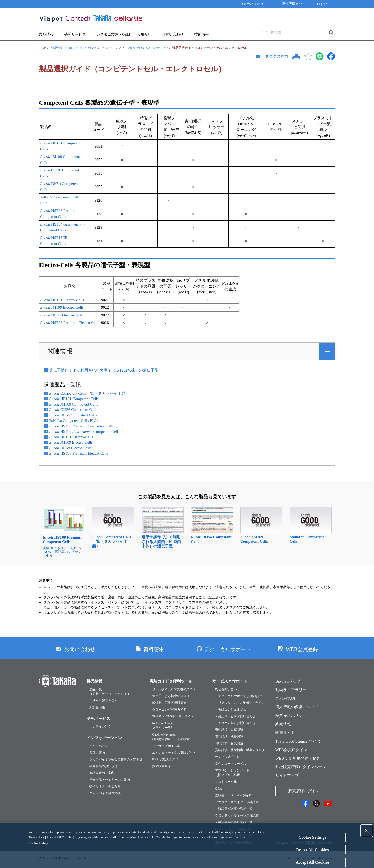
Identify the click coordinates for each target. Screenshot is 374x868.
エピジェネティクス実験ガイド (174, 753)
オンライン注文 (100, 727)
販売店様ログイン (304, 791)
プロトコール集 (226, 782)
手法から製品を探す (103, 701)
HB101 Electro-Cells (62, 300)
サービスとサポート (230, 681)
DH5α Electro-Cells (61, 315)
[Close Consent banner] (367, 831)
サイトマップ (287, 776)
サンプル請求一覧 (228, 757)
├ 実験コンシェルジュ (231, 710)
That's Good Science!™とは (298, 741)
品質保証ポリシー (291, 715)
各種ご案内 (97, 753)
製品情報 (46, 34)
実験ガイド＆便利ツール (171, 681)
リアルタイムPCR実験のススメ (174, 689)
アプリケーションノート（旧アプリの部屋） (232, 773)
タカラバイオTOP (253, 4)
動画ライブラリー (291, 690)
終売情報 (283, 724)
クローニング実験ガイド (169, 710)
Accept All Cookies (312, 862)
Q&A (219, 789)
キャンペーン (99, 746)
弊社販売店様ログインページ (301, 767)
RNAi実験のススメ (165, 759)
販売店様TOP (292, 4)
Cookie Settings (312, 837)
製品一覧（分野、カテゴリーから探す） (111, 692)
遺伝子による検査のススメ (171, 696)
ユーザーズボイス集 (166, 746)
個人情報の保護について (297, 707)
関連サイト (285, 733)
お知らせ (144, 34)
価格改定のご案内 (102, 773)
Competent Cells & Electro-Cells (147, 48)
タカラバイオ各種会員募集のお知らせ (116, 759)
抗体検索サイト (163, 766)
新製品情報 (97, 707)
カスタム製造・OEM (113, 34)
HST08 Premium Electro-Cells (70, 323)
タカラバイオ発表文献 (105, 793)
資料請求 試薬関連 (229, 730)
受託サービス (75, 34)
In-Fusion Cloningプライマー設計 (164, 725)
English (322, 4)
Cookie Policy (38, 843)
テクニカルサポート (228, 649)
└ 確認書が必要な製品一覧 (234, 809)
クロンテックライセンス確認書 (237, 816)
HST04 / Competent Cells (84, 432)
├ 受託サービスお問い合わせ (235, 716)
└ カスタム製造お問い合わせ (235, 723)
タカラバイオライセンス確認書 (237, 802)
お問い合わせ (173, 34)
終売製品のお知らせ (103, 766)
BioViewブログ (288, 681)
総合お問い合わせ (228, 689)
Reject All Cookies (312, 850)
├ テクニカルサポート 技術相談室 (239, 696)
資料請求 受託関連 (229, 743)
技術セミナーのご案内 (105, 786)
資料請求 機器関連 (229, 737)
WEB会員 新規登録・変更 (298, 758)
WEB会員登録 (302, 649)
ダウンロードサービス (231, 764)
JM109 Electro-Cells (62, 307)
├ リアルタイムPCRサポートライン (240, 703)
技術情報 (202, 34)
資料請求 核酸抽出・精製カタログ (240, 750)
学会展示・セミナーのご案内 (110, 780)
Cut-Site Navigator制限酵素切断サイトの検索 (171, 737)
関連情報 (60, 351)
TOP (43, 48)
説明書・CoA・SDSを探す (233, 795)
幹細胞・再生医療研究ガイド (172, 703)
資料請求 (154, 649)
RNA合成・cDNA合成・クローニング (95, 48)
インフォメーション (104, 738)
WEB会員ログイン (291, 750)
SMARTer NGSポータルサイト (173, 716)
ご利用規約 (285, 698)
